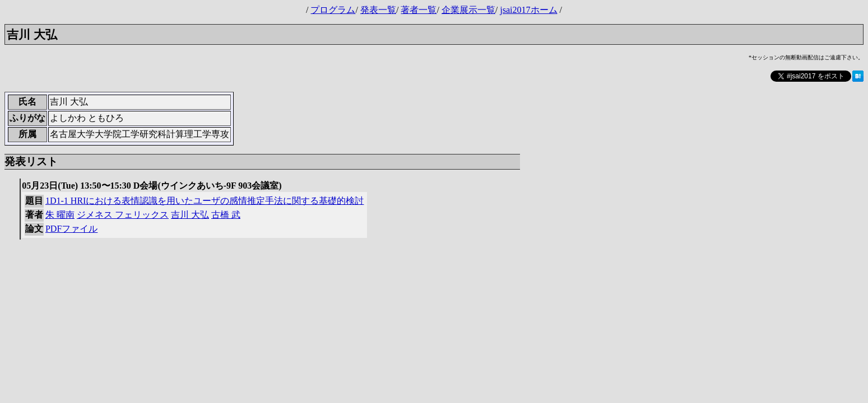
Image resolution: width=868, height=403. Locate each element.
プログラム (333, 10)
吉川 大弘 (190, 215)
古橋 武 (226, 215)
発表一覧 (378, 10)
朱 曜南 (60, 215)
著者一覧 (419, 10)
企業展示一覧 (468, 10)
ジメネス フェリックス (123, 215)
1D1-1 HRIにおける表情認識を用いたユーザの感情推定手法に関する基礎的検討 (205, 201)
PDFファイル (71, 229)
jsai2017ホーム (528, 10)
